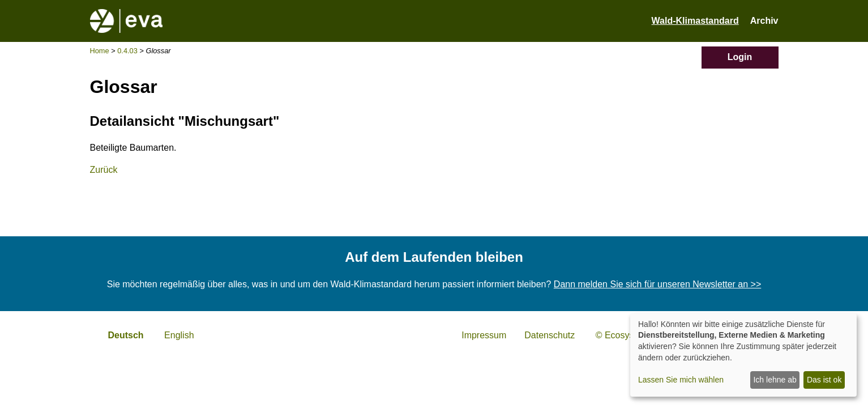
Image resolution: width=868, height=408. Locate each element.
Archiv (764, 21)
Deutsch (126, 335)
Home (100, 51)
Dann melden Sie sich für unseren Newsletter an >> (657, 284)
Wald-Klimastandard (695, 21)
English (179, 335)
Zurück (104, 170)
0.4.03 (127, 51)
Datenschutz (550, 335)
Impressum (484, 335)
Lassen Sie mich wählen (681, 380)
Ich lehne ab (775, 380)
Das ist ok (824, 380)
